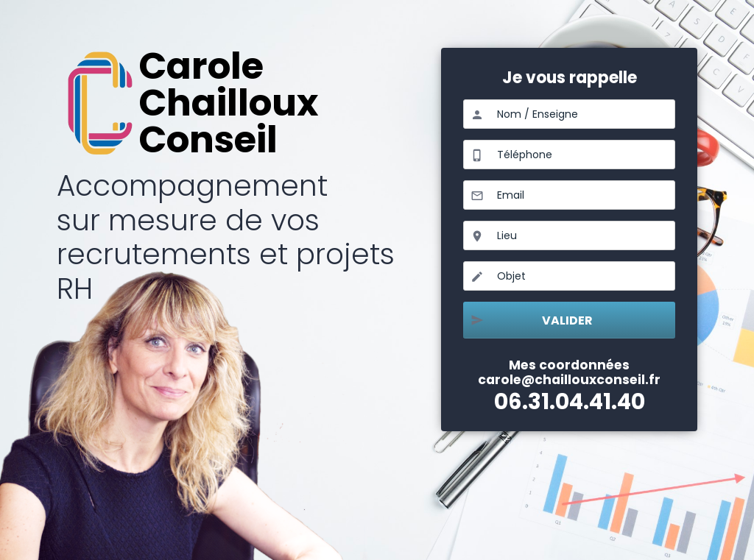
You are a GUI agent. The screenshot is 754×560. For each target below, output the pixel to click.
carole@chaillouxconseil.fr (569, 380)
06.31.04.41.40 (570, 401)
